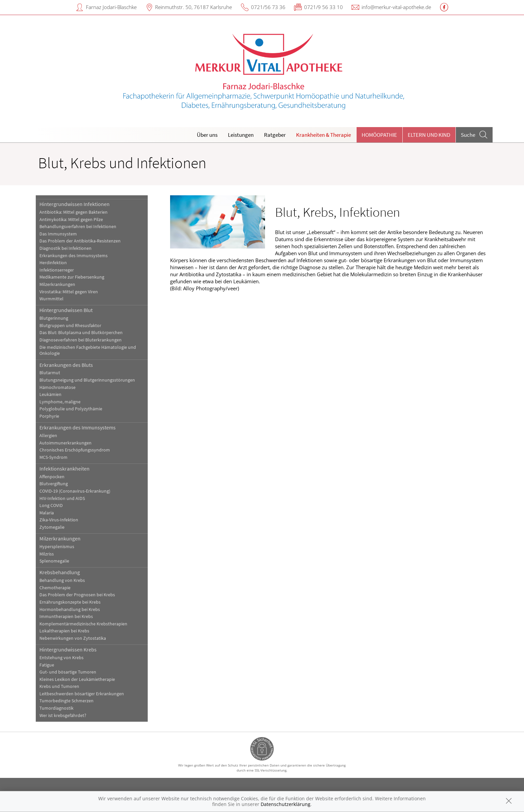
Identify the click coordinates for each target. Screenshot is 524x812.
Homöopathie (379, 135)
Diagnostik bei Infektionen (65, 248)
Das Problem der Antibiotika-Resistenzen (80, 241)
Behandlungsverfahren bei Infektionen (78, 227)
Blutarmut (50, 373)
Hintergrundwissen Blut (66, 310)
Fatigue (47, 665)
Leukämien (50, 394)
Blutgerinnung (54, 318)
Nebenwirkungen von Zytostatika (73, 638)
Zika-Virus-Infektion (59, 520)
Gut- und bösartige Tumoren (68, 672)
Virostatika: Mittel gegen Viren (69, 292)
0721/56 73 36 (268, 7)
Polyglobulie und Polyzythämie (71, 409)
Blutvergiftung (54, 484)
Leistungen (241, 135)
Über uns (207, 135)
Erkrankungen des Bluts (66, 365)
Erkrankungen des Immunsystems (74, 256)
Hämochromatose (57, 387)
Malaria (47, 513)
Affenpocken (52, 477)
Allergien (48, 436)
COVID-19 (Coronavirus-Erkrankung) (75, 491)
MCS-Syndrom (53, 457)
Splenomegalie (54, 561)
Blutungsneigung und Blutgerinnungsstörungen (87, 380)
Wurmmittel (51, 299)
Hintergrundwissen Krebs (68, 649)
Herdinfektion (53, 263)
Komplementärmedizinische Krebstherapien (83, 624)
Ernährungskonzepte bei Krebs (70, 602)
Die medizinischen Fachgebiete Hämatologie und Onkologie (88, 350)
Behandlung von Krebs (62, 580)
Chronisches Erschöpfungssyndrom (75, 450)
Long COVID (51, 505)
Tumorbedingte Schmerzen (67, 701)
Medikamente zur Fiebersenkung (72, 277)
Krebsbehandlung (60, 572)
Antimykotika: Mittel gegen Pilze (71, 220)
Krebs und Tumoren (59, 686)
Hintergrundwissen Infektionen (75, 204)
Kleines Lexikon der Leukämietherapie (77, 679)
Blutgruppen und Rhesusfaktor (70, 326)
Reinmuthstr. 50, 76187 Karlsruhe (193, 7)
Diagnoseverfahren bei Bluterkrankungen (81, 340)
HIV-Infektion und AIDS (62, 498)
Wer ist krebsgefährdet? (63, 716)
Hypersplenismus (57, 547)
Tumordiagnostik (56, 708)
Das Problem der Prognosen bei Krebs (77, 595)
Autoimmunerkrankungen (65, 443)
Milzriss (47, 554)
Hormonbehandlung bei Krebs (70, 610)
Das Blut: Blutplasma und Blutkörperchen (81, 333)
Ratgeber (275, 135)
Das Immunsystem (58, 234)
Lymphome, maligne (60, 402)
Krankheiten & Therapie (323, 135)
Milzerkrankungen (57, 284)
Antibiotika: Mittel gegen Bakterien (74, 212)
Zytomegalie (52, 527)
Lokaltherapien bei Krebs (64, 631)
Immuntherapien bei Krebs (66, 617)
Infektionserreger (57, 270)
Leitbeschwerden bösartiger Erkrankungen (82, 694)
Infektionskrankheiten (64, 469)
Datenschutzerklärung (286, 804)
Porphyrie (49, 416)
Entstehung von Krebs (61, 658)
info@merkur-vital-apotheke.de (396, 7)
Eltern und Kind (429, 135)
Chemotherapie (55, 588)
